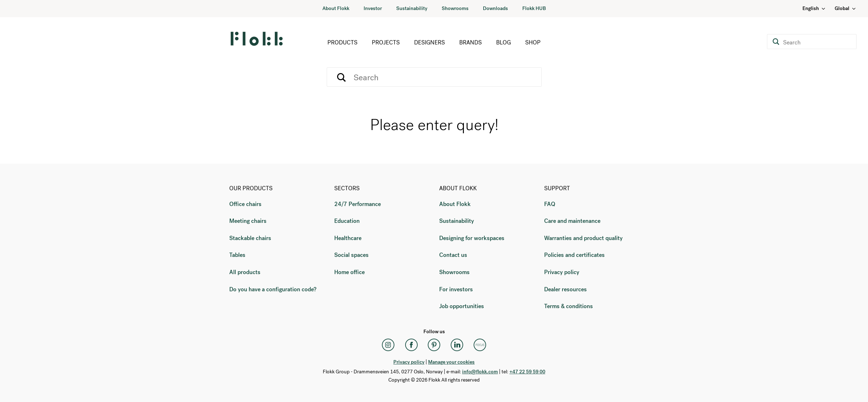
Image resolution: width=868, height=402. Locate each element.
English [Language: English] (814, 8)
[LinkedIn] (457, 345)
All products (245, 272)
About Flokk (336, 8)
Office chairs (245, 204)
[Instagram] (388, 345)
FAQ (550, 204)
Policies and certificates (574, 255)
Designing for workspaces (472, 238)
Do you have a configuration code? (273, 289)
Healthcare (348, 238)
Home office (349, 272)
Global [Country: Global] (846, 8)
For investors (456, 289)
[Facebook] (411, 345)
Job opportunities (462, 306)
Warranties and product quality (583, 238)
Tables (237, 255)
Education (347, 221)
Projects (386, 42)
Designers (430, 42)
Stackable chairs (250, 238)
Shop (533, 42)
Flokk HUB (534, 8)
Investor (373, 8)
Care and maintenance (572, 221)
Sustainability (412, 8)
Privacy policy (562, 272)
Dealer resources (565, 289)
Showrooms (455, 8)
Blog (503, 42)
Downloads (495, 8)
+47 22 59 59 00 (527, 372)
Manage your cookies (451, 362)
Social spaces (351, 255)
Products (342, 42)
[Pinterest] (434, 345)
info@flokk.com (480, 372)
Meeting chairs (248, 221)
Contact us (453, 255)
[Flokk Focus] (480, 345)
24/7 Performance (358, 204)
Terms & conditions (569, 306)
